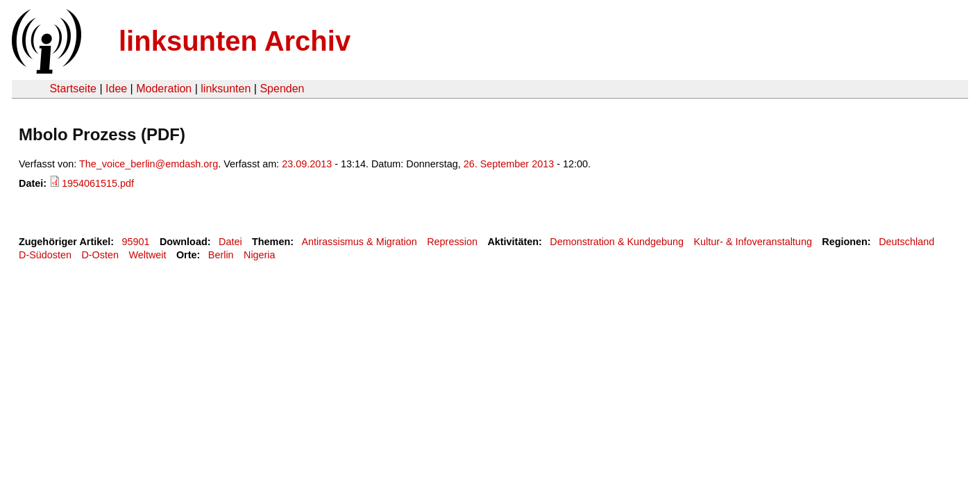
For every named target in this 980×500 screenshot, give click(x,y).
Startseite (73, 89)
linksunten (226, 89)
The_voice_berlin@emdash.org (149, 164)
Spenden (282, 89)
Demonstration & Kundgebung (617, 242)
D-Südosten (45, 255)
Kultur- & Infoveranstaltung (753, 242)
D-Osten (100, 255)
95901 (136, 242)
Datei (230, 242)
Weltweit (147, 255)
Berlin (221, 255)
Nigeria (260, 255)
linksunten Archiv (235, 41)
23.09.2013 (307, 164)
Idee (116, 89)
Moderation (164, 89)
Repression (452, 242)
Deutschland (906, 242)
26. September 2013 (509, 164)
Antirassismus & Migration (359, 242)
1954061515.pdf (98, 183)
